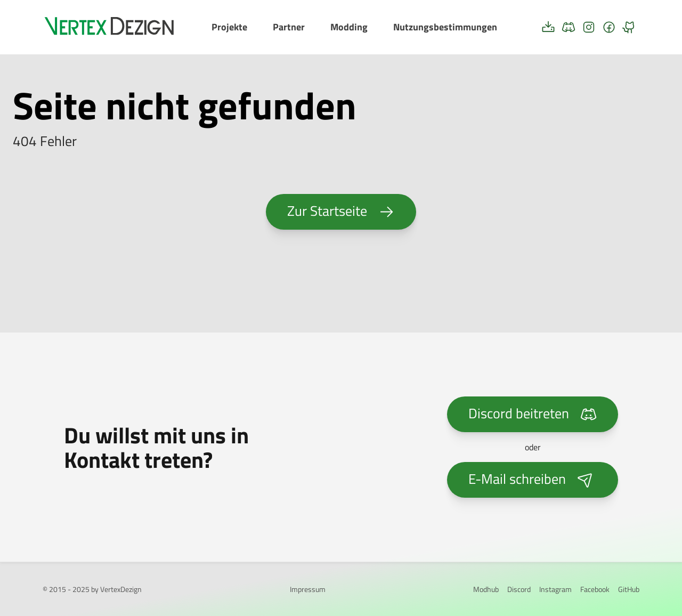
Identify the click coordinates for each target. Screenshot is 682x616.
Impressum (308, 589)
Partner (289, 27)
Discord (519, 589)
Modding (349, 27)
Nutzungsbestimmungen (445, 27)
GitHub (629, 589)
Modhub (486, 589)
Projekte (229, 27)
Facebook (595, 589)
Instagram (555, 589)
